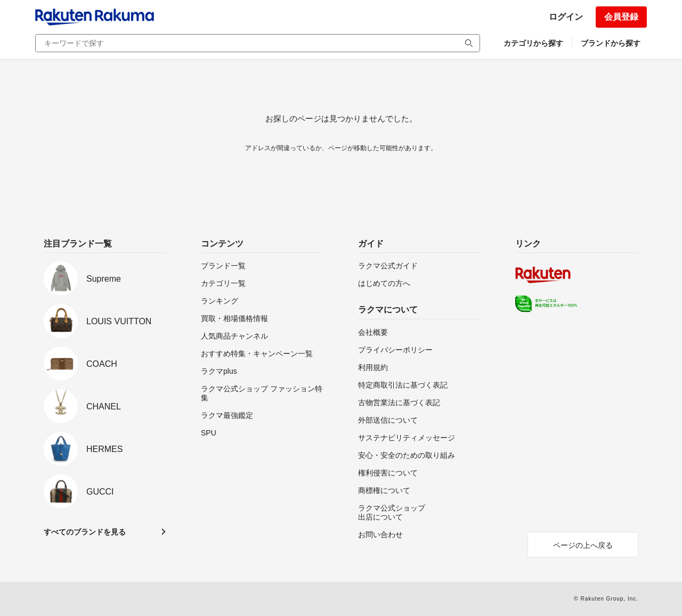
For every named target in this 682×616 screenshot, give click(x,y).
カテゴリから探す (533, 43)
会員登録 (621, 17)
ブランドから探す (611, 43)
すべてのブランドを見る (85, 532)
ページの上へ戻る (583, 545)
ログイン (566, 17)
